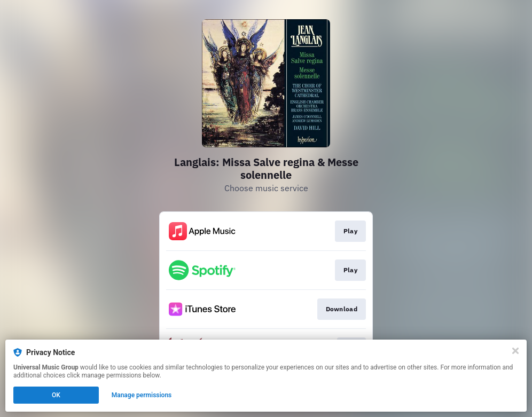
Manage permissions (142, 395)
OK (56, 395)
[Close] (515, 351)
